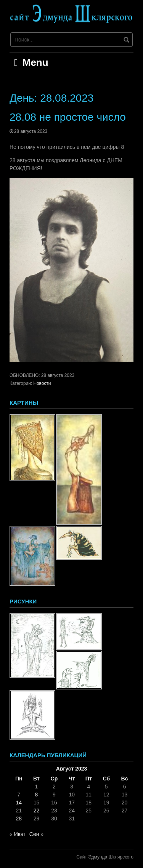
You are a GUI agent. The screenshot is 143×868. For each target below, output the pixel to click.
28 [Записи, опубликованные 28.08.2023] (19, 819)
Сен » (36, 834)
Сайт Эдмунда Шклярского (105, 857)
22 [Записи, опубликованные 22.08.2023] (37, 811)
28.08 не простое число (68, 117)
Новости (42, 383)
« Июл (17, 834)
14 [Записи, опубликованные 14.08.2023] (19, 803)
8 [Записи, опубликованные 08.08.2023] (37, 795)
